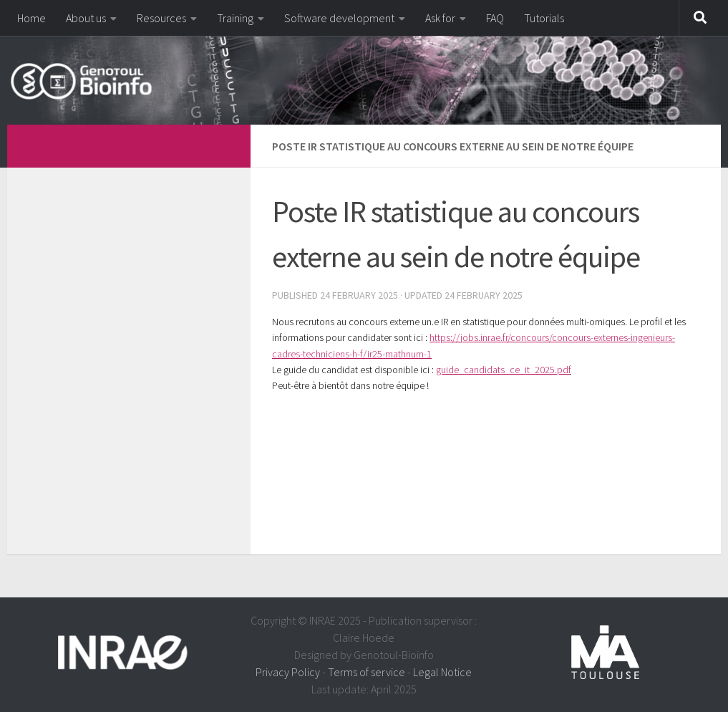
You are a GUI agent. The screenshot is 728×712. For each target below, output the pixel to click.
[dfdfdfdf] (220, 144)
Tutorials (544, 18)
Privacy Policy (288, 672)
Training (235, 18)
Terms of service (367, 672)
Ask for (440, 18)
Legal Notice (442, 672)
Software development (339, 18)
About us (86, 18)
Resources (161, 18)
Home (31, 18)
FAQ (495, 18)
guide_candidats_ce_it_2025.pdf (504, 370)
